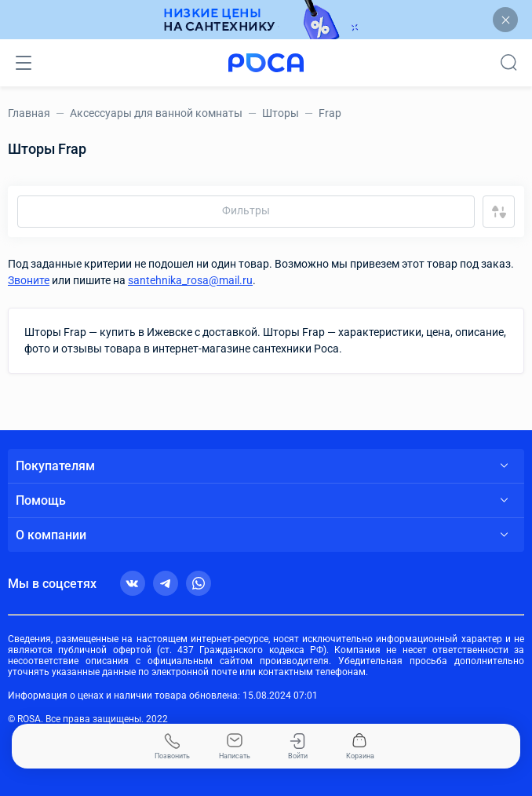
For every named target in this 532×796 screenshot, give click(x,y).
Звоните (29, 280)
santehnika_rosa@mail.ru (190, 280)
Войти (298, 747)
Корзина (360, 747)
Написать (235, 747)
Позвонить (172, 747)
